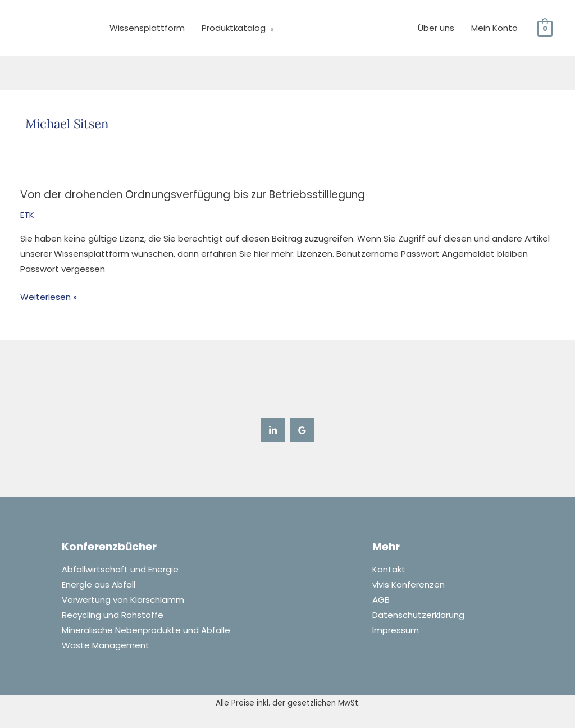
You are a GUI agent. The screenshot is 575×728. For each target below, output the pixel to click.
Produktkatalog (234, 28)
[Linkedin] (273, 430)
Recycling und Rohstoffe (113, 615)
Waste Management (106, 646)
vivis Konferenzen (409, 585)
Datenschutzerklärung (418, 615)
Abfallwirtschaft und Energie (120, 570)
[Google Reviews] (302, 430)
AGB (381, 600)
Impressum (396, 631)
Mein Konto (494, 28)
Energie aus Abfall (99, 585)
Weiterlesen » (49, 296)
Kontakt (389, 570)
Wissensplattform (147, 28)
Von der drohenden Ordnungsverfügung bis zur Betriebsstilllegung (193, 195)
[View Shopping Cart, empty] (545, 28)
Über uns (436, 28)
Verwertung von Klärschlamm (123, 600)
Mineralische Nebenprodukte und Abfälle (146, 631)
